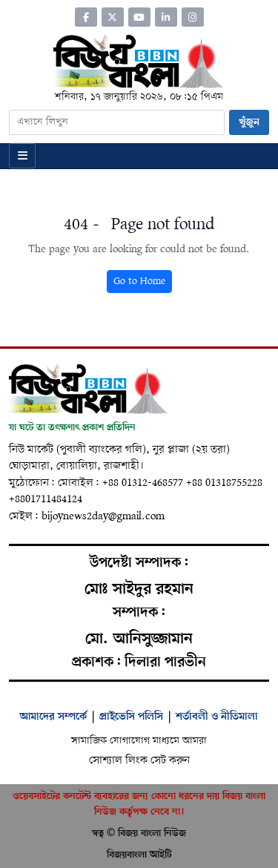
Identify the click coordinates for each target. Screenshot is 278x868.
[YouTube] (139, 17)
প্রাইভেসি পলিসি (131, 717)
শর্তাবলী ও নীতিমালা (217, 717)
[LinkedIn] (166, 17)
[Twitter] (113, 17)
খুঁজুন (249, 122)
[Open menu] (22, 156)
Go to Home (139, 282)
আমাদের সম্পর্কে (53, 717)
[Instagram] (193, 17)
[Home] (139, 60)
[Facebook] (86, 17)
